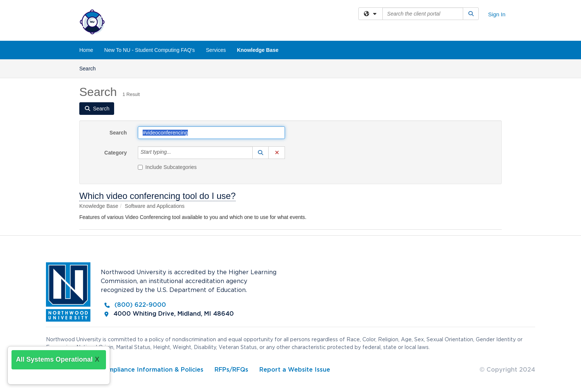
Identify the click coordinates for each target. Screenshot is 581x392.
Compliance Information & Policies (152, 370)
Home (86, 50)
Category (116, 153)
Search (90, 68)
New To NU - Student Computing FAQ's (149, 50)
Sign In (497, 14)
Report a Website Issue (295, 370)
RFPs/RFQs (231, 370)
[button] (260, 153)
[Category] (175, 153)
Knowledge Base (258, 50)
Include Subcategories (167, 167)
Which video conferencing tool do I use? (157, 196)
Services (216, 50)
